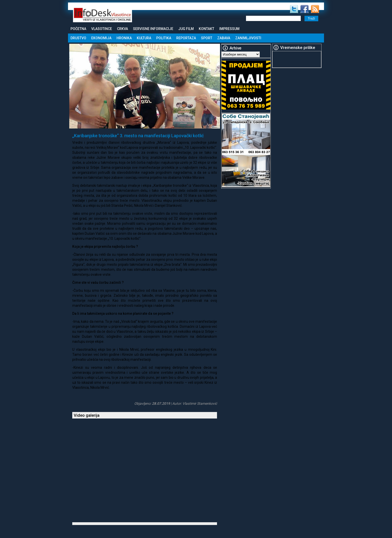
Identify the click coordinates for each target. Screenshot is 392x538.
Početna (78, 29)
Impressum (229, 29)
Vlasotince (102, 29)
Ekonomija (101, 38)
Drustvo (78, 38)
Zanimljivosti (248, 38)
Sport (207, 38)
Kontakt (206, 29)
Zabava (224, 38)
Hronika (124, 38)
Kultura (144, 38)
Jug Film (186, 29)
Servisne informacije (153, 29)
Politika (164, 38)
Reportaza (186, 38)
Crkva (122, 29)
